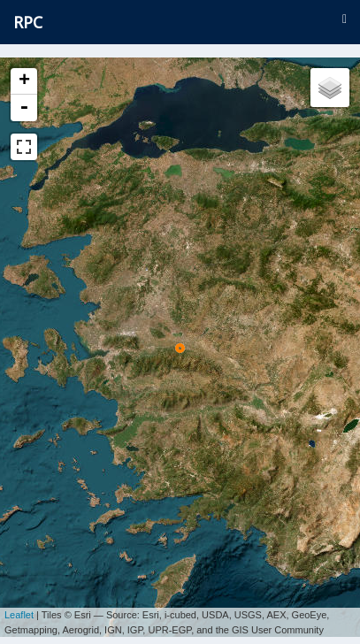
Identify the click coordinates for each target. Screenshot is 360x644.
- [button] (24, 108)
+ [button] (24, 81)
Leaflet (19, 609)
